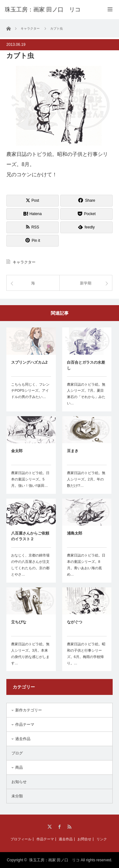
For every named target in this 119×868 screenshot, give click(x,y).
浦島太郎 (75, 533)
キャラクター (24, 262)
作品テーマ (25, 724)
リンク (102, 839)
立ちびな (19, 622)
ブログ (17, 753)
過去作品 (23, 739)
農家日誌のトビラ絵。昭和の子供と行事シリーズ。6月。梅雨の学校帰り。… (86, 653)
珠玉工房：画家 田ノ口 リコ (54, 860)
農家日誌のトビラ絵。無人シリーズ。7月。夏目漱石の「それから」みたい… (86, 394)
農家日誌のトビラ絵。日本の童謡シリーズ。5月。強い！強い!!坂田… (30, 479)
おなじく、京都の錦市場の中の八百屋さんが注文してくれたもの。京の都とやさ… (30, 565)
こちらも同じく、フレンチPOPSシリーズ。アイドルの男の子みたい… (30, 391)
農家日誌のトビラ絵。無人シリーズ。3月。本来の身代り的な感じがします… (30, 653)
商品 (19, 767)
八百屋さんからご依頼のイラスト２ (30, 536)
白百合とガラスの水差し (86, 365)
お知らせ (19, 782)
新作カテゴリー (29, 710)
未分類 (17, 796)
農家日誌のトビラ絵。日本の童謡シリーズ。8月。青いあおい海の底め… (86, 565)
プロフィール (21, 839)
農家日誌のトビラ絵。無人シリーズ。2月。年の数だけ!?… (86, 479)
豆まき (73, 451)
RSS (69, 827)
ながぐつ (75, 622)
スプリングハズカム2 (29, 362)
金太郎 (17, 451)
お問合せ (84, 839)
